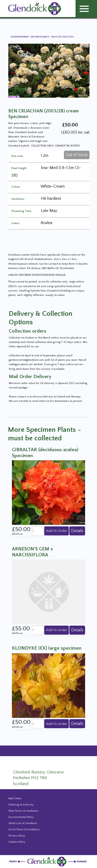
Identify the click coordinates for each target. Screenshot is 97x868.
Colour (16, 187)
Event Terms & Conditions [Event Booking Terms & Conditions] (24, 829)
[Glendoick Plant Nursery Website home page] (49, 861)
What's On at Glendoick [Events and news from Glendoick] (23, 823)
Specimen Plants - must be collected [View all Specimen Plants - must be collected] (52, 37)
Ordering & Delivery (21, 805)
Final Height (19, 168)
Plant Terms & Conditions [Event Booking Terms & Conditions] (23, 811)
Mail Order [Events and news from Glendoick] (15, 798)
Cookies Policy (17, 842)
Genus (15, 223)
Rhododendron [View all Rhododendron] (20, 37)
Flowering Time (21, 211)
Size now (17, 156)
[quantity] (38, 531)
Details (77, 531)
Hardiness (18, 199)
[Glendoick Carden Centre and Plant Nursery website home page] (35, 8)
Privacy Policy (17, 836)
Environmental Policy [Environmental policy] (21, 817)
